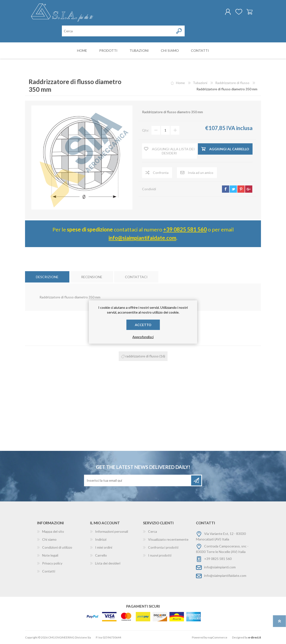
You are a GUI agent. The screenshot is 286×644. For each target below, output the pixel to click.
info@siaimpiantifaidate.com (142, 238)
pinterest (241, 189)
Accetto (143, 325)
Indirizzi (101, 539)
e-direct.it (255, 637)
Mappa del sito (53, 531)
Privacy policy (52, 563)
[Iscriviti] (138, 480)
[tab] (47, 277)
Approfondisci (143, 337)
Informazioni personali (112, 531)
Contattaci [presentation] (136, 277)
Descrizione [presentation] (47, 277)
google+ (249, 189)
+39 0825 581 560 (185, 229)
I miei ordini (104, 547)
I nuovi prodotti (160, 555)
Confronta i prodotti (163, 547)
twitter (233, 189)
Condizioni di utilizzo (57, 547)
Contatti (49, 571)
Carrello (250, 12)
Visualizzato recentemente (168, 539)
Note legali (50, 555)
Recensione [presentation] (92, 277)
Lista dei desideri (108, 563)
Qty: (146, 130)
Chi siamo (49, 539)
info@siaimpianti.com (220, 567)
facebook (226, 189)
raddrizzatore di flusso (142, 356)
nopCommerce (217, 637)
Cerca (153, 531)
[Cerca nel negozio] (118, 31)
